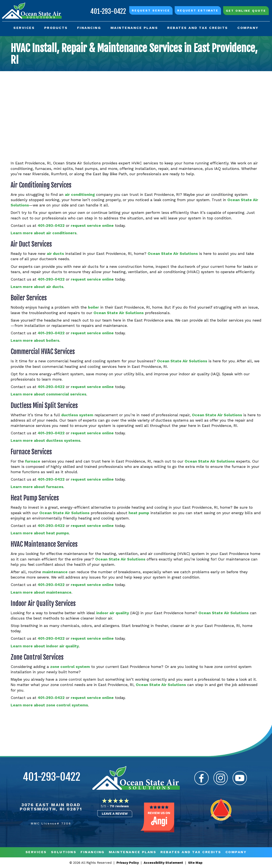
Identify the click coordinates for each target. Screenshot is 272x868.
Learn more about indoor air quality (45, 646)
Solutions (64, 852)
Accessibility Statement (163, 863)
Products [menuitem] (56, 28)
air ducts (55, 253)
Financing (93, 852)
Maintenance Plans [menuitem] (134, 28)
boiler (93, 307)
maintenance (55, 572)
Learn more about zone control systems (49, 705)
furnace (33, 461)
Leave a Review (115, 814)
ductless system (77, 415)
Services (36, 852)
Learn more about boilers (35, 340)
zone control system (70, 667)
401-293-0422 (108, 11)
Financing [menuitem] (89, 28)
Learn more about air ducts (37, 287)
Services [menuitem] (24, 28)
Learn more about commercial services (48, 394)
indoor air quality (113, 613)
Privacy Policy (128, 863)
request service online (92, 225)
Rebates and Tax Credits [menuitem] (198, 28)
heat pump (139, 513)
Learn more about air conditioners (44, 233)
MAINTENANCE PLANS (133, 852)
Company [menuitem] (248, 28)
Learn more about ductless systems (45, 440)
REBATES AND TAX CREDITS (191, 852)
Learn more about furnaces (37, 487)
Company (236, 852)
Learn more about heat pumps (40, 533)
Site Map (195, 863)
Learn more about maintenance (41, 592)
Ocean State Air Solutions (173, 253)
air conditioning (80, 194)
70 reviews (119, 806)
